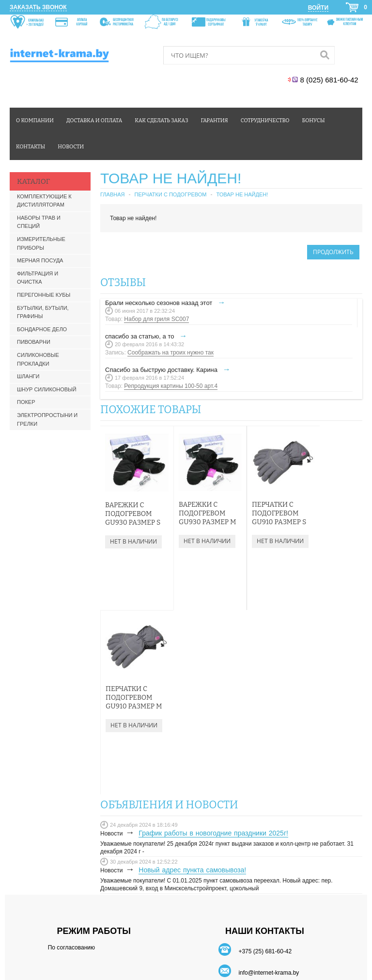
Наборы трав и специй (39, 222)
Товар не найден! (242, 194)
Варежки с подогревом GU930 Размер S (133, 506)
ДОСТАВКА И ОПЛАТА (265, 860)
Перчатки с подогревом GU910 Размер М (327, 510)
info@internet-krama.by (269, 788)
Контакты (31, 147)
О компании (35, 120)
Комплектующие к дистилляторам (44, 201)
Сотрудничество (265, 120)
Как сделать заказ (161, 120)
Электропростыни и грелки (47, 419)
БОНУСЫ (265, 870)
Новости (71, 147)
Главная (112, 194)
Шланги (28, 376)
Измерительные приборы (41, 243)
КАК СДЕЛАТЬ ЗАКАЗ (265, 850)
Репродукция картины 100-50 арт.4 (171, 386)
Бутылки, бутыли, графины (43, 312)
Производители (234, 913)
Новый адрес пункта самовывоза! (192, 686)
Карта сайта (189, 913)
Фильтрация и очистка (38, 278)
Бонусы (313, 120)
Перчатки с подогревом (170, 194)
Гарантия (215, 120)
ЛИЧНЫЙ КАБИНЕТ (265, 840)
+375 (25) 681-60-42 (265, 767)
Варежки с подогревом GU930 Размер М (196, 510)
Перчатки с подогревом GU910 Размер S (264, 506)
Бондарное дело (42, 329)
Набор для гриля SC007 (156, 319)
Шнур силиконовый (47, 389)
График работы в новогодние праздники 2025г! (213, 649)
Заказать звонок (38, 7)
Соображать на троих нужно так (170, 353)
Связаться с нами (141, 913)
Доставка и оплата (94, 120)
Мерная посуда (40, 260)
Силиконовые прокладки (38, 359)
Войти (318, 8)
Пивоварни (34, 342)
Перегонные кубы (44, 295)
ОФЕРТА (265, 880)
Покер (26, 402)
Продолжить (333, 252)
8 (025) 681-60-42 (330, 80)
